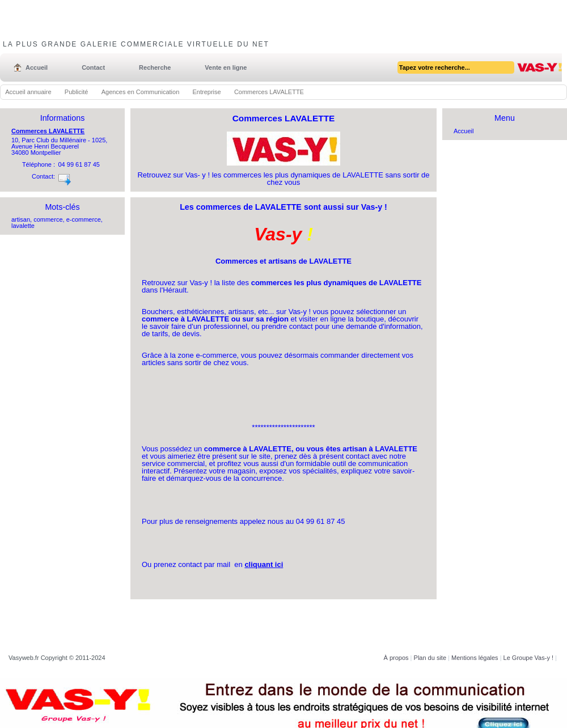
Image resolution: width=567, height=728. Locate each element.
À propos (396, 658)
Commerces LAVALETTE (48, 131)
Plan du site (430, 658)
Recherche (155, 67)
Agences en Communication (141, 92)
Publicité (77, 92)
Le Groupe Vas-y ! (528, 658)
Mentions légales (475, 658)
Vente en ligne (226, 67)
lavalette (23, 226)
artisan (21, 219)
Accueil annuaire (28, 92)
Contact (93, 67)
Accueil (37, 67)
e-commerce (84, 219)
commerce (48, 219)
